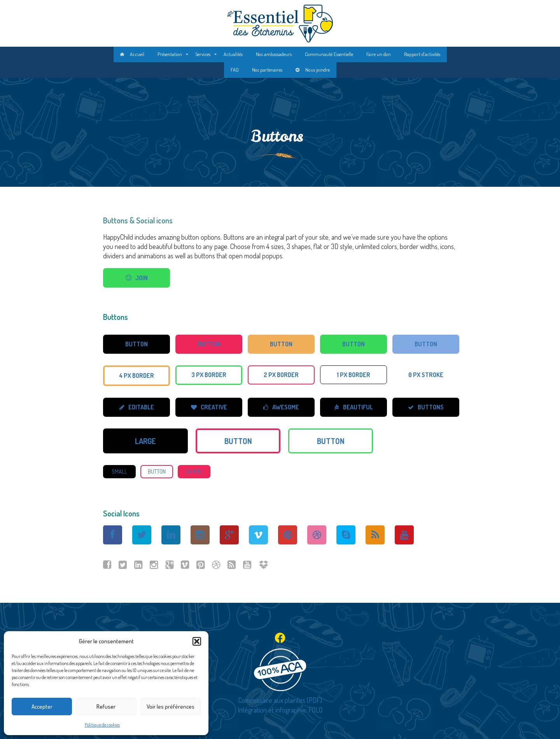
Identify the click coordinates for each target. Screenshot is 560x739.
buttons (426, 407)
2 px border (281, 375)
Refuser (106, 707)
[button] (197, 641)
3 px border (209, 375)
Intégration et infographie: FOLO (280, 710)
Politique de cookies (102, 725)
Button (136, 344)
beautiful (354, 407)
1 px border (353, 375)
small (119, 471)
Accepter (42, 707)
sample (194, 471)
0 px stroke (426, 375)
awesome (281, 407)
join (137, 278)
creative (209, 407)
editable (137, 407)
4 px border (136, 376)
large (145, 441)
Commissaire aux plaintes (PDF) (280, 700)
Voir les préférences (171, 707)
